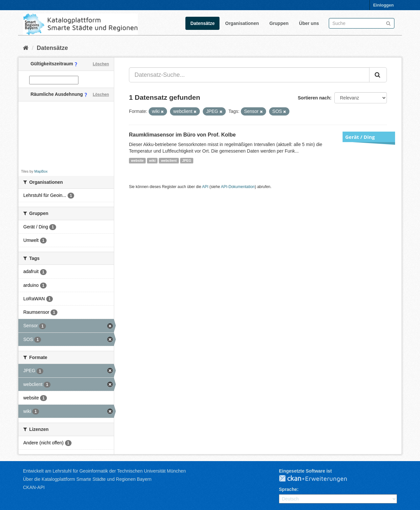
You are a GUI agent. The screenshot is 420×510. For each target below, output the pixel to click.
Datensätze (202, 23)
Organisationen (242, 23)
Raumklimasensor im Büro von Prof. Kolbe (182, 135)
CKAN (318, 479)
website (137, 160)
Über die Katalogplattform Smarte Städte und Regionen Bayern (87, 479)
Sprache (288, 489)
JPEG (187, 160)
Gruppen (279, 23)
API (205, 187)
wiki (152, 160)
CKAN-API (34, 487)
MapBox (41, 171)
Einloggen (383, 5)
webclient (169, 160)
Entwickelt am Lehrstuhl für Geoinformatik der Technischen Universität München (104, 471)
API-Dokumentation (238, 187)
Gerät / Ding (360, 137)
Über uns (309, 23)
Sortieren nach (314, 98)
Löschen (101, 64)
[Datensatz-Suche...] (249, 75)
